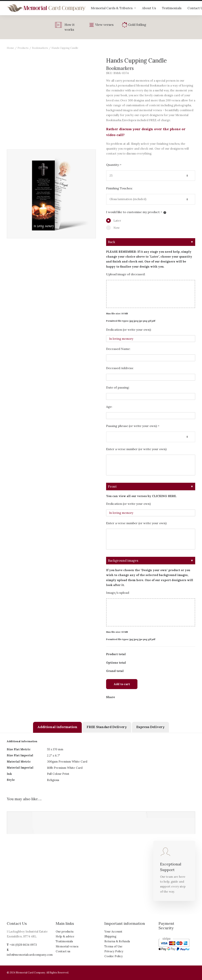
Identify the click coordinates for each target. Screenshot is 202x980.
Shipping (110, 936)
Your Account (113, 931)
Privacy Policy (114, 951)
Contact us (63, 951)
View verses (104, 25)
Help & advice (65, 936)
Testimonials (172, 8)
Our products (65, 931)
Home (10, 48)
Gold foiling (137, 25)
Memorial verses (67, 946)
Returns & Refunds (117, 941)
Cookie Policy (114, 956)
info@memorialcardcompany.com (30, 955)
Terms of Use (113, 946)
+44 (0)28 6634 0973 (23, 945)
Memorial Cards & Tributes (113, 8)
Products (23, 48)
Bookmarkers (40, 48)
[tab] (57, 727)
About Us (149, 8)
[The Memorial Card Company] (46, 8)
